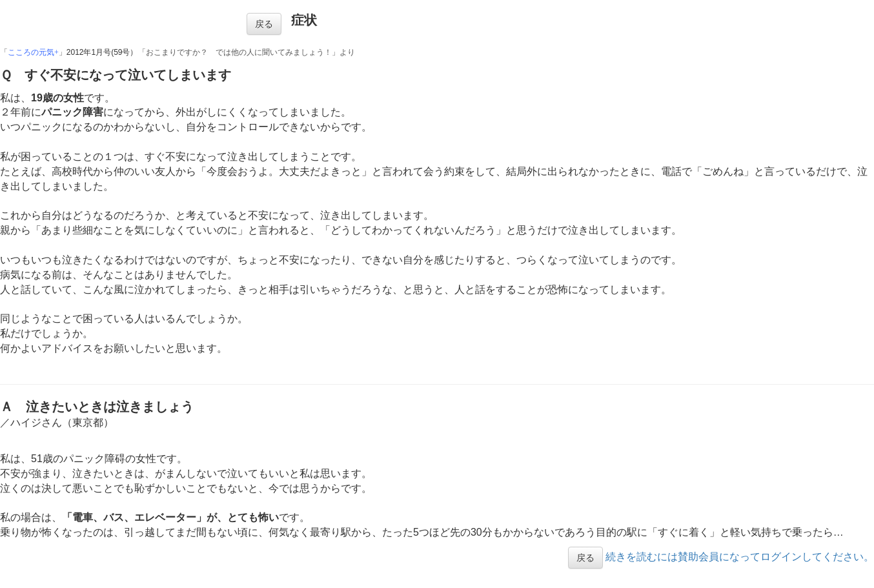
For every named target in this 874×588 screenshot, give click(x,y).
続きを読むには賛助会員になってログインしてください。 (740, 557)
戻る (264, 24)
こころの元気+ (33, 52)
